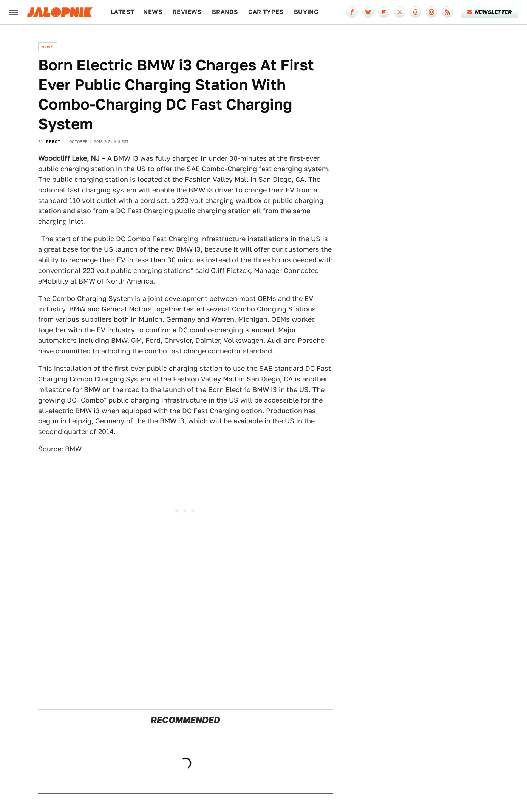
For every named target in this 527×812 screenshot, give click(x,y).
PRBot (53, 141)
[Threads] (416, 12)
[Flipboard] (384, 12)
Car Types (266, 12)
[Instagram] (431, 12)
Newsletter (489, 12)
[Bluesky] (368, 12)
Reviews (187, 12)
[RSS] (447, 12)
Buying (306, 12)
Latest (122, 12)
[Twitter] (400, 12)
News (153, 12)
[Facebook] (352, 12)
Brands (225, 12)
